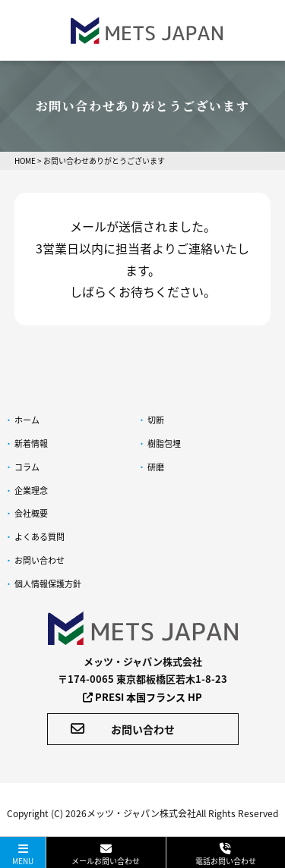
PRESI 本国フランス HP (142, 697)
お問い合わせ (123, 729)
